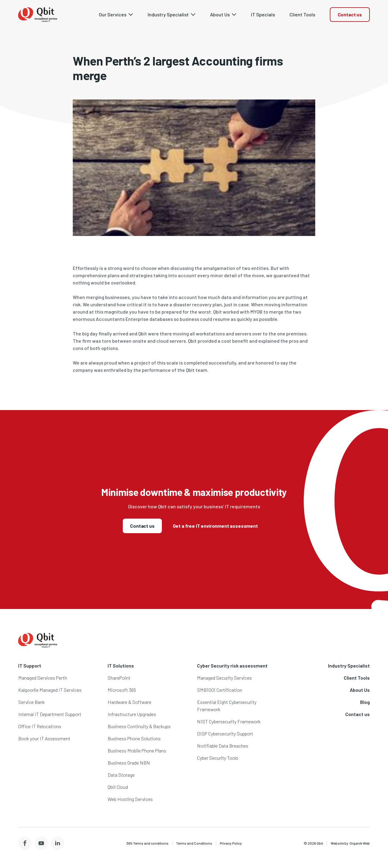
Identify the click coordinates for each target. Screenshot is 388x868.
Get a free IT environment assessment (215, 526)
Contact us (350, 14)
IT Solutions (121, 666)
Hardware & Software (129, 702)
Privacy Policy (231, 843)
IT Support (30, 666)
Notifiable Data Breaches (223, 746)
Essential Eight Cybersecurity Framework (227, 706)
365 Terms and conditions (147, 843)
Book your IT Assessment (44, 738)
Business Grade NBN (129, 763)
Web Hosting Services (130, 799)
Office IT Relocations (40, 726)
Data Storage (121, 775)
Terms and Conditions (194, 843)
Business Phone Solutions (134, 738)
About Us (360, 690)
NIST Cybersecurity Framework (229, 721)
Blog (365, 702)
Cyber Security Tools (218, 758)
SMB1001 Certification (220, 690)
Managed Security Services (224, 678)
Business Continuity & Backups (139, 726)
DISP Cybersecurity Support (225, 733)
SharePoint (119, 678)
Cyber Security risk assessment (232, 666)
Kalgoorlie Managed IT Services (50, 690)
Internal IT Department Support (50, 714)
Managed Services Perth (43, 678)
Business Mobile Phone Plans (137, 750)
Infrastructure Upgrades (132, 714)
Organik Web (360, 843)
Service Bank (32, 702)
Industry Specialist (349, 666)
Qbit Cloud (118, 787)
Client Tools (357, 678)
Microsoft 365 (122, 690)
